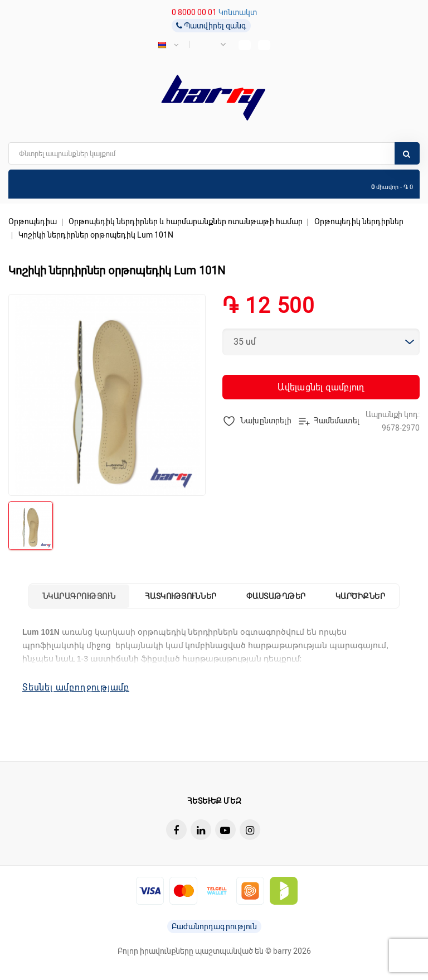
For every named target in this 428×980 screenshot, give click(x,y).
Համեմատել (329, 421)
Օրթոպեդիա (33, 221)
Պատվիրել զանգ (211, 26)
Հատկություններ (181, 596)
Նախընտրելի (257, 421)
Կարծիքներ (361, 596)
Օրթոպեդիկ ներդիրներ (359, 221)
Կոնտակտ (238, 12)
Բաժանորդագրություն (214, 926)
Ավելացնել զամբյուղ (321, 387)
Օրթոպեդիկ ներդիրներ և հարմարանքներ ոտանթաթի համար (186, 221)
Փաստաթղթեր (276, 596)
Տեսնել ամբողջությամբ (76, 687)
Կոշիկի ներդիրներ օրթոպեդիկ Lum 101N (96, 235)
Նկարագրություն (79, 596)
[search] (214, 153)
